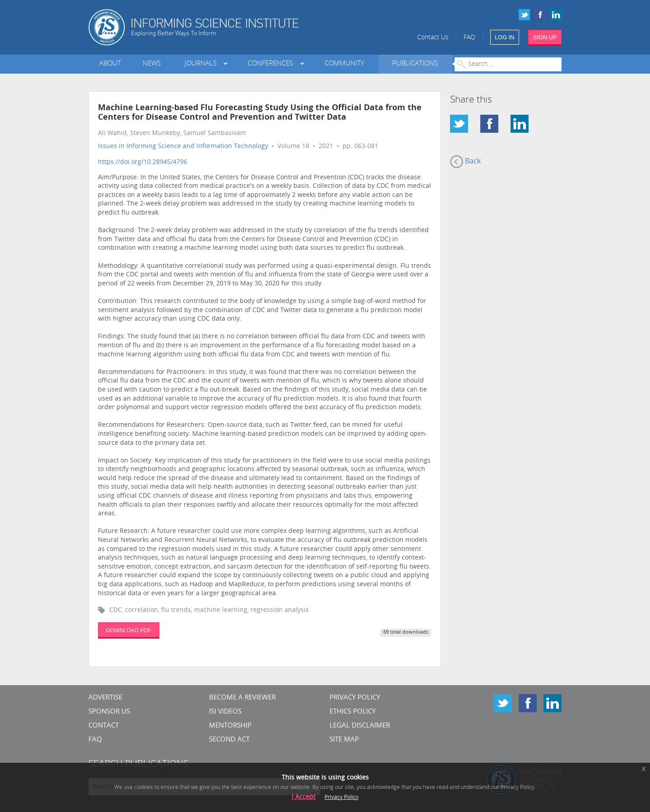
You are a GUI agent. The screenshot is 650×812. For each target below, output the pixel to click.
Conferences (272, 64)
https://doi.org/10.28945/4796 (143, 162)
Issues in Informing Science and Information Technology (183, 147)
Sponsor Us (109, 712)
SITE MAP (344, 740)
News (152, 64)
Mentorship (230, 726)
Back (465, 162)
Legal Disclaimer (360, 726)
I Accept (304, 797)
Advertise (105, 698)
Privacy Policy (355, 698)
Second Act (229, 740)
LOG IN (504, 37)
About (110, 64)
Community (344, 64)
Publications (415, 64)
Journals (202, 64)
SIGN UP (545, 37)
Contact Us (433, 38)
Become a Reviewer (242, 698)
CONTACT (104, 726)
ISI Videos (225, 712)
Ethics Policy (353, 712)
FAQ (469, 38)
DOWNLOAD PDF (129, 630)
